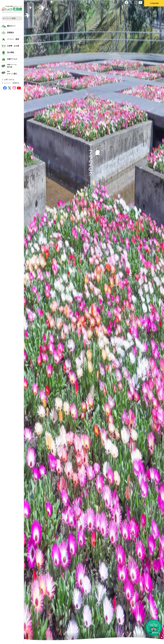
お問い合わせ (9, 79)
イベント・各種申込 (12, 83)
